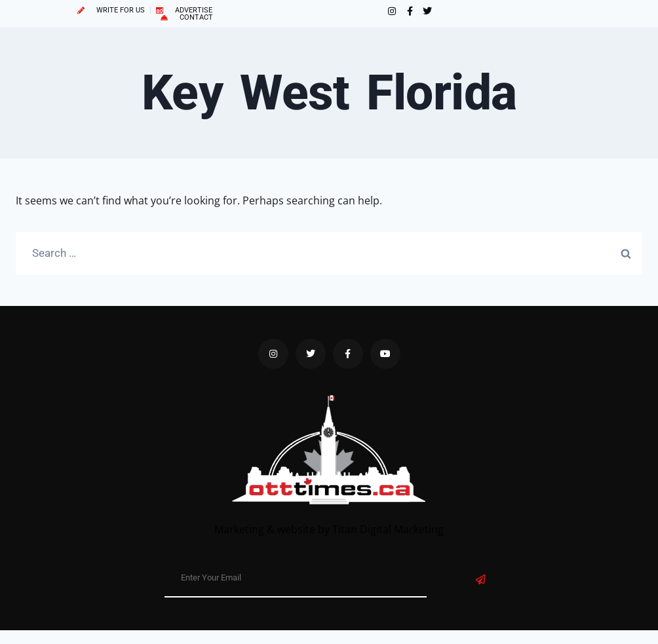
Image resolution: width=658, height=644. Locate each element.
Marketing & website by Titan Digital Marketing (329, 529)
